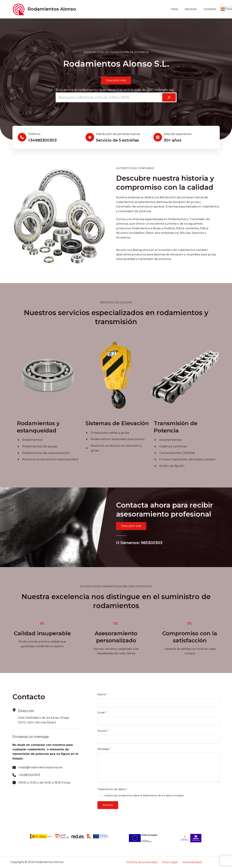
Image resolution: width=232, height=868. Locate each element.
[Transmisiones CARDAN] (172, 452)
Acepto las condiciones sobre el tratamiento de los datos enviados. (144, 794)
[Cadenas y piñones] (169, 446)
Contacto (211, 9)
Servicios (193, 9)
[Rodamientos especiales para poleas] (113, 439)
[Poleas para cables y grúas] (106, 433)
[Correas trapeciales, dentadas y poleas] (183, 459)
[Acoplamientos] (167, 440)
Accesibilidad (189, 862)
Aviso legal (170, 862)
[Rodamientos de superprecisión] (41, 452)
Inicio (178, 9)
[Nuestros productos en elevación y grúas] (116, 445)
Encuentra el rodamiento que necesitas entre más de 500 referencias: (115, 90)
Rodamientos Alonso (52, 9)
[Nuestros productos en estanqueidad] (46, 459)
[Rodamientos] (29, 440)
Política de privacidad (145, 862)
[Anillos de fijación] (168, 465)
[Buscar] (169, 97)
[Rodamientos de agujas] (36, 446)
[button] (116, 80)
